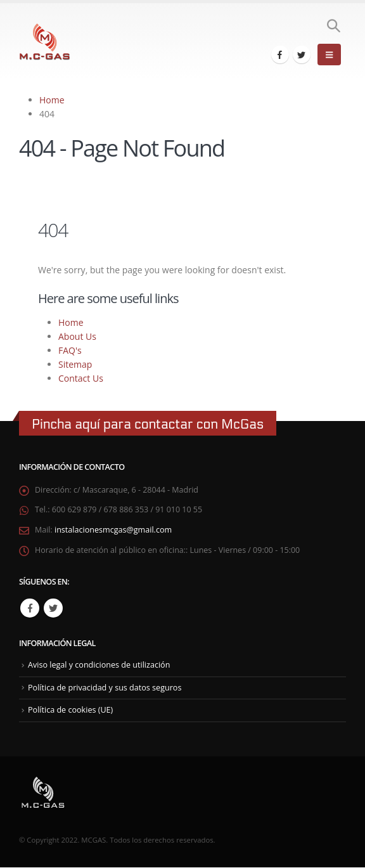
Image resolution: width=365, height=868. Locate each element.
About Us (77, 336)
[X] (302, 55)
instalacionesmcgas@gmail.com (113, 530)
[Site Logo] (44, 42)
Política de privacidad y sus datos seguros (105, 688)
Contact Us (81, 378)
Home (71, 322)
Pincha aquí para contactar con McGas (148, 424)
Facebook (30, 609)
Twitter (53, 609)
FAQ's (70, 350)
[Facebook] (280, 55)
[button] (333, 26)
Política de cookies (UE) (70, 710)
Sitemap (75, 364)
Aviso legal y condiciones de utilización (99, 665)
